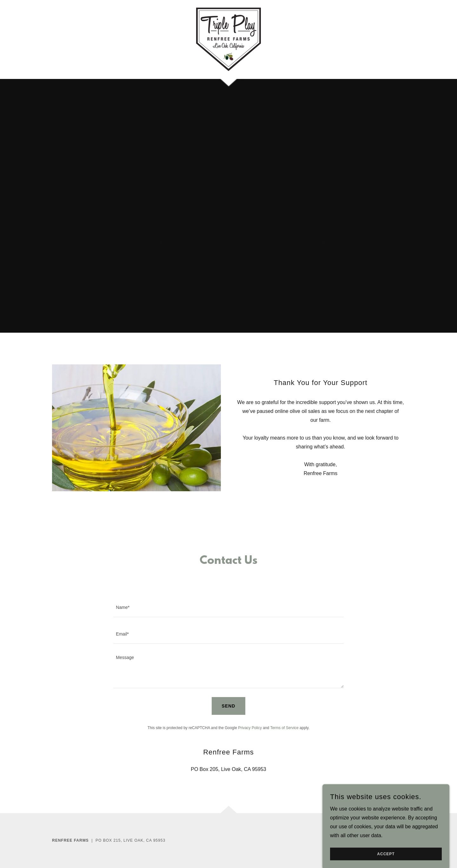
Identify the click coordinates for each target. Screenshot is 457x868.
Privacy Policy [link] (250, 728)
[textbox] (228, 608)
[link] (229, 39)
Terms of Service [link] (284, 728)
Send (229, 706)
